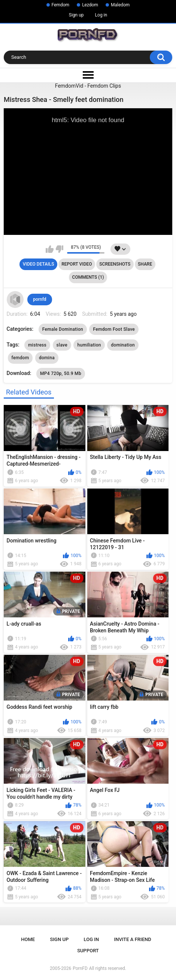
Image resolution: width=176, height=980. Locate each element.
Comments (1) (88, 277)
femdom (20, 358)
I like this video (50, 249)
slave (62, 345)
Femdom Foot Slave (114, 329)
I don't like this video (59, 249)
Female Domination (63, 329)
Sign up (76, 15)
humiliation (89, 345)
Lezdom (90, 5)
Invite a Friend (133, 939)
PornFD (80, 968)
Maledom (120, 5)
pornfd (40, 299)
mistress (37, 345)
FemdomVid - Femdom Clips (88, 86)
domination (123, 345)
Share (145, 264)
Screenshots (115, 264)
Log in (101, 15)
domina (47, 358)
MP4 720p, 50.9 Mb (61, 373)
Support (88, 951)
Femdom (61, 5)
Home (28, 939)
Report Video (77, 264)
